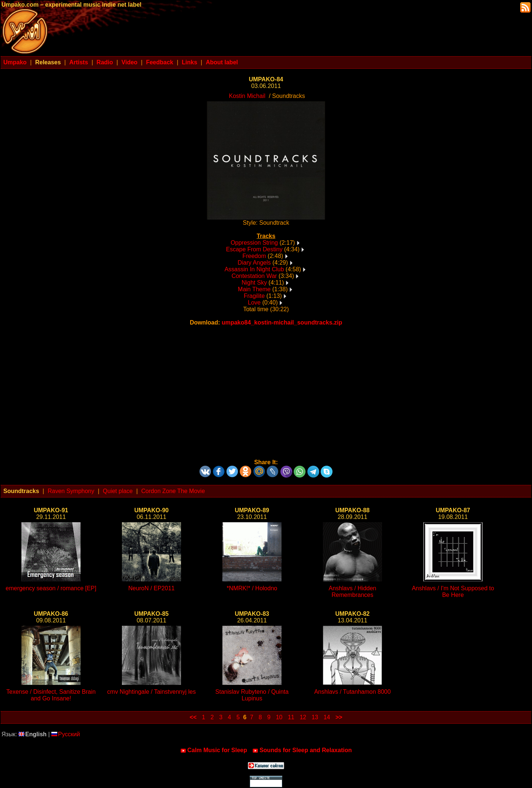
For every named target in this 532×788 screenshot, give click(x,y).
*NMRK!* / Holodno (252, 588)
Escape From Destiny (254, 249)
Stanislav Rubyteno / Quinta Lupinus (252, 695)
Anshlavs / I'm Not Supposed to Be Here (453, 592)
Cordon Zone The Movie (173, 491)
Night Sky (254, 283)
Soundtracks (21, 491)
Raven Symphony (71, 491)
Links (190, 62)
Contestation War (254, 276)
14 (327, 717)
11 (291, 717)
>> (339, 717)
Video (129, 62)
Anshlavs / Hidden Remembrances (353, 592)
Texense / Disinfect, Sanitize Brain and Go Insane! (51, 695)
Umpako (15, 62)
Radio (105, 62)
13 (315, 717)
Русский (66, 734)
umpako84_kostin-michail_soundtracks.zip (282, 322)
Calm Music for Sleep (214, 750)
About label (222, 62)
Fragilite (254, 296)
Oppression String (254, 243)
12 (303, 717)
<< (193, 717)
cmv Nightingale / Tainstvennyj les (151, 692)
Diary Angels (254, 263)
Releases (48, 62)
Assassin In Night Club (254, 269)
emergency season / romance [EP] (51, 588)
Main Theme (254, 289)
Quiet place (118, 491)
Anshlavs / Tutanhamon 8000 (352, 692)
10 (279, 717)
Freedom (254, 256)
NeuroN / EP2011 (151, 588)
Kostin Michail (247, 96)
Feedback (160, 62)
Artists (79, 62)
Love (254, 303)
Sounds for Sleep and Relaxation (302, 750)
